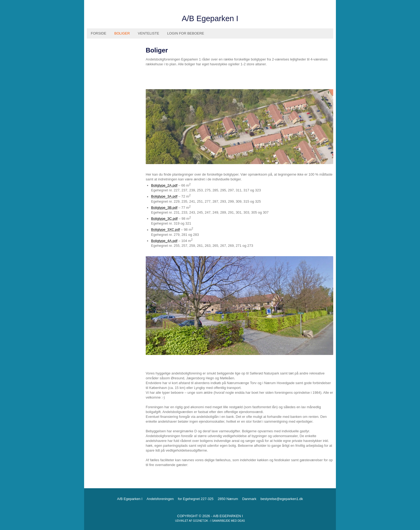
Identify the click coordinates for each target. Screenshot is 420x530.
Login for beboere (186, 33)
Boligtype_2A (161, 185)
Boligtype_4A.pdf (164, 241)
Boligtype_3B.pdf (164, 208)
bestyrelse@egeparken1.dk (282, 499)
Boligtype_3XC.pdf (166, 230)
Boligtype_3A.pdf (164, 197)
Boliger (122, 33)
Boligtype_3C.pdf (164, 219)
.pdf (175, 185)
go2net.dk (200, 521)
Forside (99, 33)
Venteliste (149, 33)
